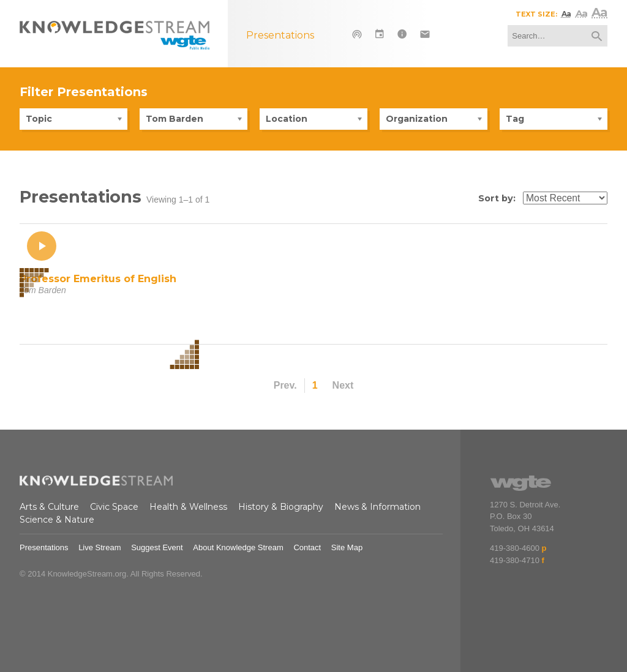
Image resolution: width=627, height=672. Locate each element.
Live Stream (99, 547)
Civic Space (114, 507)
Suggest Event (157, 547)
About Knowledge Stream (238, 547)
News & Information (377, 507)
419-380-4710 (515, 560)
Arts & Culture (49, 507)
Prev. (285, 385)
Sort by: (497, 198)
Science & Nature (57, 520)
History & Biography (281, 507)
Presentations (44, 547)
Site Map (347, 547)
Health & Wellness (188, 507)
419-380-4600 (515, 548)
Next (343, 385)
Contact (307, 547)
